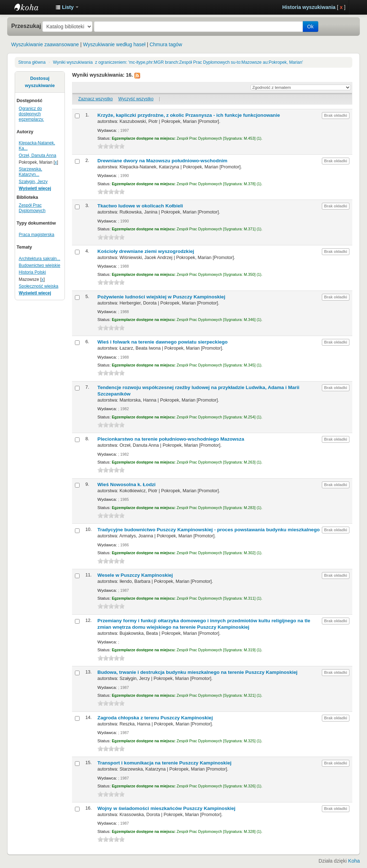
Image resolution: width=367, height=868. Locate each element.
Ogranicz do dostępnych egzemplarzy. (31, 114)
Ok (310, 27)
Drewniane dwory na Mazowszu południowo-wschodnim (163, 161)
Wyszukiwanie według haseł (114, 44)
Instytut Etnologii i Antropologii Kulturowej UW (32, 7)
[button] (67, 7)
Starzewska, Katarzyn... (30, 172)
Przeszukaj (26, 26)
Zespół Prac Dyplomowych (32, 208)
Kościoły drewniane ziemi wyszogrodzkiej (146, 251)
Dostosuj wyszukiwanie (40, 82)
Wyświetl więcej (35, 188)
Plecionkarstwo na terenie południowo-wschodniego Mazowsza (171, 439)
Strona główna (32, 62)
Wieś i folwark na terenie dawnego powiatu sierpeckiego (163, 342)
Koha (354, 861)
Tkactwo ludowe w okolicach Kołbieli (140, 206)
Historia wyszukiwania (309, 7)
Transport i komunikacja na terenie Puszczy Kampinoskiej (165, 763)
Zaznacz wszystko (95, 99)
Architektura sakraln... (39, 259)
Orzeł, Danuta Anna (37, 155)
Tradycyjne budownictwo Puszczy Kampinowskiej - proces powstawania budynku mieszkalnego (209, 530)
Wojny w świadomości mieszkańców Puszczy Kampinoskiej (166, 808)
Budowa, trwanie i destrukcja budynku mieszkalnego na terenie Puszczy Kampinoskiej (197, 672)
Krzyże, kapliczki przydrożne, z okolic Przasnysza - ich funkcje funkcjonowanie (189, 115)
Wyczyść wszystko (136, 99)
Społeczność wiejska (38, 286)
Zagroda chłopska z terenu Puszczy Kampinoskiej (155, 718)
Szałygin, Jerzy (33, 182)
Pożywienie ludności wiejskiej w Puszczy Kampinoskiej (161, 297)
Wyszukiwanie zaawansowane (45, 44)
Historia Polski (32, 272)
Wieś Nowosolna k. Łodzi (127, 485)
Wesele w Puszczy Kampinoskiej (135, 575)
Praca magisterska (36, 235)
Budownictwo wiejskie (39, 265)
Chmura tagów (166, 44)
